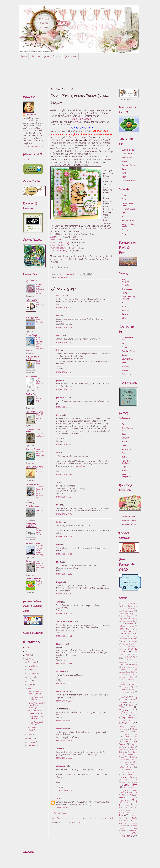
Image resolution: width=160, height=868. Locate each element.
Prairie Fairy (124, 757)
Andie (124, 307)
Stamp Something (59, 251)
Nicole (124, 467)
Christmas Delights (127, 631)
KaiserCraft (124, 697)
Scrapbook (129, 780)
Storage (132, 798)
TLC (120, 818)
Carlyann (125, 438)
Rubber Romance (126, 770)
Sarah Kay (131, 772)
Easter (122, 657)
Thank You (124, 805)
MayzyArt (123, 726)
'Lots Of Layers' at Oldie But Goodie (35, 693)
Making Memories (126, 718)
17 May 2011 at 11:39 (64, 343)
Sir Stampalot (129, 788)
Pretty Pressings (32, 506)
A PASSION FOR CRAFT (32, 358)
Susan (124, 196)
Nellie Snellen (124, 734)
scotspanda (61, 766)
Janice (124, 169)
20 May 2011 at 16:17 (64, 791)
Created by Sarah (129, 181)
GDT (123, 675)
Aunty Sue (126, 285)
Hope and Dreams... (129, 521)
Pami (124, 173)
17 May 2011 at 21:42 (64, 614)
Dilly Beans (131, 647)
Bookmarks (126, 621)
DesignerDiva (31, 115)
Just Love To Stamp (34, 449)
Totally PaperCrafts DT (128, 819)
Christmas (124, 629)
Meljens (132, 726)
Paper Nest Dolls (128, 747)
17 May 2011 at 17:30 (64, 514)
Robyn (135, 762)
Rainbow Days (31, 394)
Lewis (131, 705)
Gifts (132, 677)
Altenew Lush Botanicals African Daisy (40, 289)
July (30, 681)
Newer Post (56, 818)
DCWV (134, 639)
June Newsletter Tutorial (40, 305)
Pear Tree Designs (58, 248)
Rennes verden (128, 221)
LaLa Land (132, 702)
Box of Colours (31, 377)
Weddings (36, 56)
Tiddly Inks (130, 813)
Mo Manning (129, 732)
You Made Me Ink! (33, 485)
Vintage (132, 823)
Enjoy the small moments (40, 454)
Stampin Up (132, 793)
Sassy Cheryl (125, 775)
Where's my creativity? (31, 525)
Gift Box (122, 677)
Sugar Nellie (124, 800)
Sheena (125, 230)
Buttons (122, 626)
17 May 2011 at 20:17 (64, 594)
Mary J (59, 336)
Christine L (61, 644)
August (31, 677)
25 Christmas (40, 511)
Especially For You (129, 166)
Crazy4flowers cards (127, 339)
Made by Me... (127, 158)
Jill (57, 483)
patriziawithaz (62, 398)
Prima (135, 757)
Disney (121, 649)
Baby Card (133, 609)
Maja (132, 713)
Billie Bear (125, 616)
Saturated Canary (128, 777)
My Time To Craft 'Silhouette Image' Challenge (40, 550)
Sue (58, 505)
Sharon (125, 442)
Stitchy (122, 798)
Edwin (129, 660)
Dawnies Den (127, 359)
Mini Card (123, 729)
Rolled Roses (125, 767)
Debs (58, 350)
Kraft (126, 700)
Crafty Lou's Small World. (33, 431)
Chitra (124, 457)
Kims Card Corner (33, 544)
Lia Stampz (80, 466)
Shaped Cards (130, 785)
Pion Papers (128, 755)
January (32, 746)
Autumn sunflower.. (40, 436)
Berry (59, 545)
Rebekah (125, 311)
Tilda (121, 816)
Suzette (125, 471)
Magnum (122, 713)
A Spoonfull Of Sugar (60, 243)
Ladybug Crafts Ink (33, 579)
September (33, 674)
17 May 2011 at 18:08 (64, 554)
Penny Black (132, 752)
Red (123, 213)
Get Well (131, 675)
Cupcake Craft (57, 245)
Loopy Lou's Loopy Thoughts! (129, 298)
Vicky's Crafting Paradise (128, 226)
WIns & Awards (53, 56)
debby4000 (60, 672)
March (31, 739)
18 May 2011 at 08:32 (64, 684)
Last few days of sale (40, 583)
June (30, 685)
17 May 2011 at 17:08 (64, 475)
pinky (58, 380)
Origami (134, 745)
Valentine (122, 823)
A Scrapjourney (32, 318)
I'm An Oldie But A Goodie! (35, 729)
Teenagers (131, 803)
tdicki (124, 318)
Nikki (135, 734)
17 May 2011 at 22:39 (64, 636)
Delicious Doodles (130, 642)
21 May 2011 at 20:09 (64, 808)
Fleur (58, 316)
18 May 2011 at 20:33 (64, 758)
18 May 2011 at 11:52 (64, 721)
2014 (28, 648)
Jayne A (125, 314)
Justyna (125, 371)
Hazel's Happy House (127, 204)
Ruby (121, 772)
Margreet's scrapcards (126, 281)
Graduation (123, 682)
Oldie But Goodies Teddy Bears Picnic (36, 712)
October (31, 670)
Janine (124, 363)
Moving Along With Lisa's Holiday (35, 699)
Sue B (59, 415)
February (32, 742)
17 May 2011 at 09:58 (64, 328)
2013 (28, 652)
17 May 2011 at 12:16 (64, 372)
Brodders (60, 523)
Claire (124, 199)
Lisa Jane (60, 296)
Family (135, 667)
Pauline (76, 122)
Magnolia (123, 710)
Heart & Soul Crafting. (127, 462)
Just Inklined (125, 695)
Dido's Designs (128, 154)
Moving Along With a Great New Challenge (36, 705)
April (30, 735)
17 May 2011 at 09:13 (64, 308)
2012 (28, 655)
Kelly (124, 177)
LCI (120, 705)
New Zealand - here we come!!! (40, 532)
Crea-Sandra (127, 289)
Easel (133, 654)
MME (134, 729)
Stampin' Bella (128, 795)
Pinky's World (31, 300)
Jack (132, 692)
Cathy (124, 446)
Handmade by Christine (31, 281)
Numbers (133, 739)
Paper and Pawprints (126, 476)
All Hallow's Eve (39, 399)
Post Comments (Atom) (70, 823)
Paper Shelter (124, 750)
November (32, 666)
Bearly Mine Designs (127, 614)
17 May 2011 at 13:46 (64, 445)
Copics (121, 636)
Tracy (58, 602)
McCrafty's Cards (128, 517)
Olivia (124, 453)
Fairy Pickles (126, 667)
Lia (57, 453)
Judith (124, 162)
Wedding (123, 826)
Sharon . (125, 348)
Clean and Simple (126, 634)
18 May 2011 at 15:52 (64, 741)
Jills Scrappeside (32, 561)
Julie (124, 434)
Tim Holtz (132, 816)
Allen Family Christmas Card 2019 (40, 383)
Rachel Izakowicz (63, 692)
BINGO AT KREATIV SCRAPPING (40, 567)
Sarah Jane (126, 375)
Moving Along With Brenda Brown (35, 718)
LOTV (121, 708)
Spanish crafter (128, 150)
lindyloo (59, 582)
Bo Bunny (133, 619)
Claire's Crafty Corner (34, 467)
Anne (124, 234)
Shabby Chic (133, 783)
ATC (124, 609)
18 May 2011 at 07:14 (64, 664)
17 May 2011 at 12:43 (64, 390)
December (32, 662)
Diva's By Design (128, 650)
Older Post (109, 818)
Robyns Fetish (128, 765)
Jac (123, 344)
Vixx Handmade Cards (34, 412)
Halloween (133, 685)
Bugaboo (130, 624)
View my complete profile (33, 147)
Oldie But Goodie (63, 278)
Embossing (123, 665)
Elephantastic (124, 662)
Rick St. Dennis (124, 762)
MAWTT (124, 723)
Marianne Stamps (126, 720)
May (30, 689)
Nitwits (126, 737)
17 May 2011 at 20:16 (64, 574)
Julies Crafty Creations (65, 622)
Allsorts (54, 237)
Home (24, 56)
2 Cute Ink (123, 604)
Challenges (71, 56)
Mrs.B (58, 562)
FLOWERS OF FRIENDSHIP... (40, 418)
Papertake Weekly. (59, 240)
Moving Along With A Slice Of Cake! (35, 723)
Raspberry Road (129, 760)
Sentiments (123, 783)
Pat (123, 424)
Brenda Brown (62, 729)
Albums (132, 604)
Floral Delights (132, 672)
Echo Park (132, 657)
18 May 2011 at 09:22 (64, 701)
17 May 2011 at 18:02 (64, 537)
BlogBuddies (123, 619)
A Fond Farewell (39, 470)
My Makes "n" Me (129, 525)
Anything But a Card (128, 606)
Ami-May (125, 367)
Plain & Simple (32, 335)
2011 (28, 659)
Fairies (135, 665)
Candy (132, 626)
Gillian (121, 680)
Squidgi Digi (124, 790)
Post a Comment (60, 813)
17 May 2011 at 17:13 (64, 497)
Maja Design (125, 715)
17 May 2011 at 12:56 (64, 407)
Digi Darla (125, 644)
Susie (58, 749)
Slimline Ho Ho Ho (40, 321)
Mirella (124, 293)
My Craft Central (129, 209)
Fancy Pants (126, 670)
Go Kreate (130, 680)
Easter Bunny (39, 362)
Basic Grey (128, 611)
